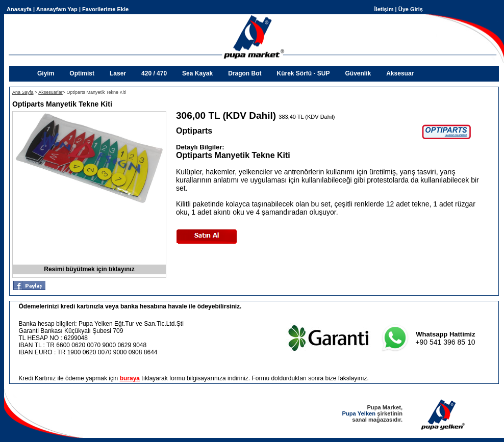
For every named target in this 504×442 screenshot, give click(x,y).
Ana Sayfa (23, 92)
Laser (118, 73)
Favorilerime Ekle (105, 9)
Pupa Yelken (359, 413)
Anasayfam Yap (57, 9)
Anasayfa (19, 9)
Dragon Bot (245, 73)
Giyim (46, 73)
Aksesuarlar (51, 92)
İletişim (384, 9)
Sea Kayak (197, 73)
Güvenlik (358, 73)
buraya (130, 378)
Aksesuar (400, 73)
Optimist (82, 73)
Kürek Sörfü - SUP (303, 73)
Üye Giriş (411, 9)
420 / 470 (154, 73)
